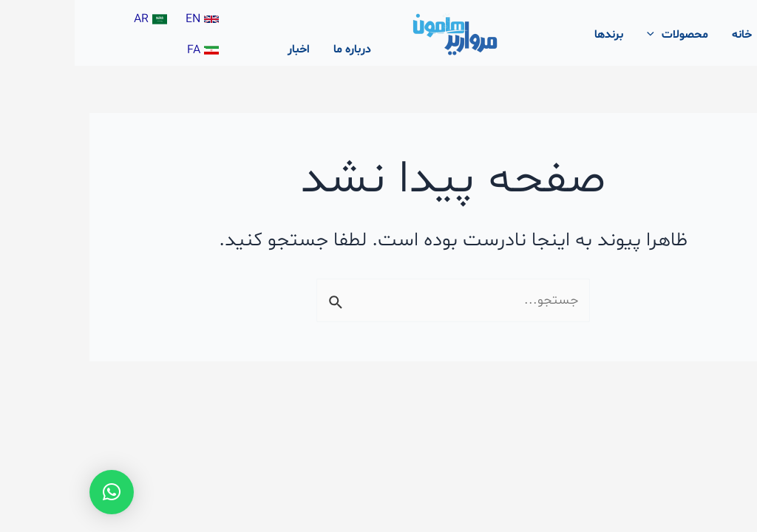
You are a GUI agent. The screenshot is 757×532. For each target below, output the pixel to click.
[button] (37, 492)
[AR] (78, 19)
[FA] (130, 50)
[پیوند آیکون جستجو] (724, 35)
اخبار (224, 50)
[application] (580, 35)
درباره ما (278, 50)
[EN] (129, 19)
